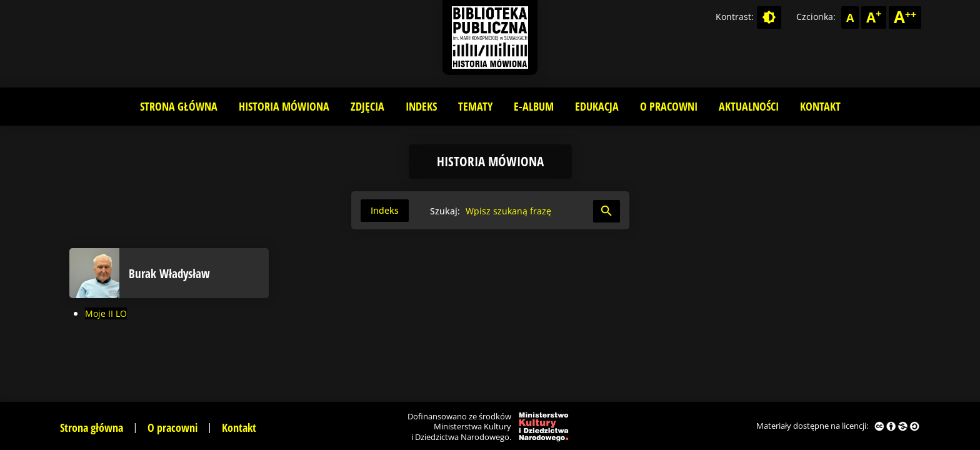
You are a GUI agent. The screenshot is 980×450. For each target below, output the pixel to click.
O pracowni (669, 106)
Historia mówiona (284, 106)
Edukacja (597, 106)
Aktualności (749, 106)
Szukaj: (445, 211)
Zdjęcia (367, 106)
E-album (534, 106)
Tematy (475, 106)
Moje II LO (106, 313)
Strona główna (179, 106)
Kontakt (820, 106)
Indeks (421, 106)
